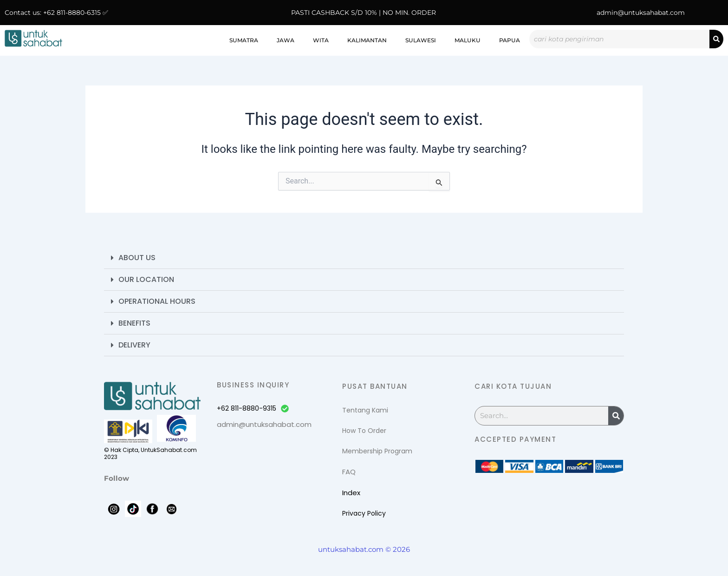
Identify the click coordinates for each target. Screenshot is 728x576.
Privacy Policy (364, 513)
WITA (321, 40)
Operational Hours (157, 301)
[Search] (716, 39)
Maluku (468, 40)
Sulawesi (421, 40)
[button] (364, 258)
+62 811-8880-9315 (247, 408)
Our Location (146, 279)
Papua (510, 40)
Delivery (134, 345)
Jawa (286, 40)
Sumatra (244, 40)
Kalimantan (367, 40)
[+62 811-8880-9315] (285, 409)
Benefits (134, 323)
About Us (137, 258)
